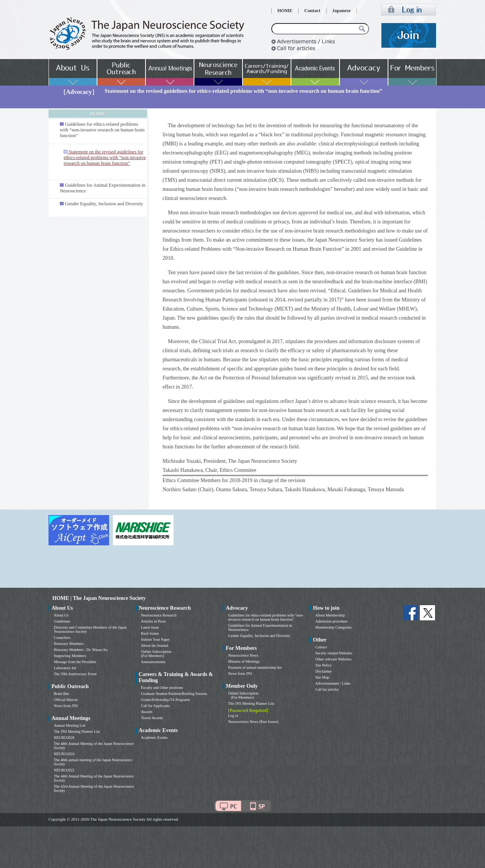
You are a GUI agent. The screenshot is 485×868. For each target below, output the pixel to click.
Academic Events (154, 738)
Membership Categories (333, 627)
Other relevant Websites (333, 659)
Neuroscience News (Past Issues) (253, 722)
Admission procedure (332, 621)
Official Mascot (66, 700)
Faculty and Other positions (162, 688)
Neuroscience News (243, 655)
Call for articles (327, 689)
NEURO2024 (64, 754)
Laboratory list (65, 668)
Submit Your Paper (155, 639)
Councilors (62, 638)
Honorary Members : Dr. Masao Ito (81, 650)
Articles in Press (153, 621)
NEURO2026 (64, 738)
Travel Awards (152, 718)
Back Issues (150, 633)
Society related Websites (334, 653)
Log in (233, 716)
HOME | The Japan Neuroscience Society (99, 598)
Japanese (342, 11)
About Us (61, 615)
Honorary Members (69, 644)
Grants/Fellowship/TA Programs (165, 700)
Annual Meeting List (70, 725)
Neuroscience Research (159, 615)
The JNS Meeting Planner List (77, 731)
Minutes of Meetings (244, 661)
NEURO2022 (64, 770)
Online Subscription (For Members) (156, 654)
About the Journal (155, 646)
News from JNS (66, 706)
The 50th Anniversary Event (75, 674)
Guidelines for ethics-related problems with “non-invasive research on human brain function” (102, 130)
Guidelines (62, 621)
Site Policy (324, 665)
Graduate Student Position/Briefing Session (174, 694)
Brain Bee (61, 694)
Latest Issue (150, 627)
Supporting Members (70, 656)
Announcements (153, 662)
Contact (312, 11)
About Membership (330, 615)
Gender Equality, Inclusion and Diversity (104, 204)
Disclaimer (324, 671)
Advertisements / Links (333, 683)
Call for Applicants (155, 706)
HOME (285, 11)
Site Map (322, 677)
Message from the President (75, 662)
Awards (147, 712)
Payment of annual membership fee (255, 667)
